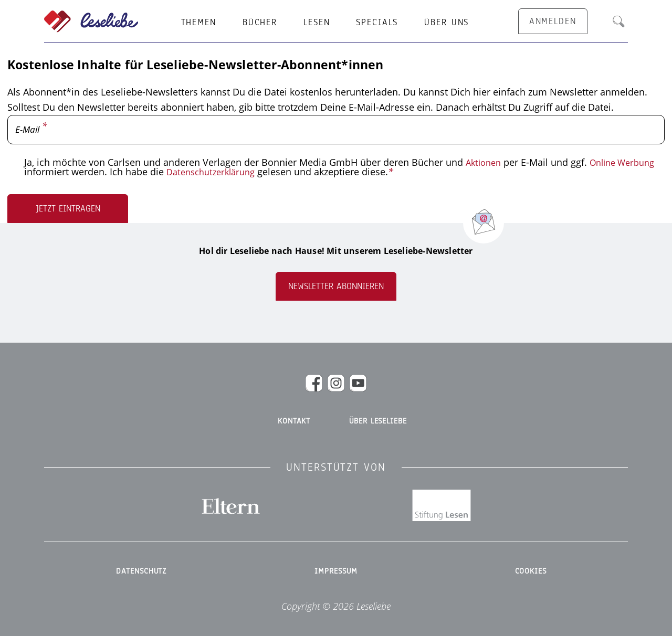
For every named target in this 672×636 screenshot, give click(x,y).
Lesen (317, 23)
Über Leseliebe (378, 420)
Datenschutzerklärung (290, 172)
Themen (199, 23)
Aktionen (485, 162)
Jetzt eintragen (68, 208)
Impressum (336, 561)
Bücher (260, 23)
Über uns (447, 23)
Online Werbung (60, 172)
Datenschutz (142, 561)
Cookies (531, 561)
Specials (377, 23)
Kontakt (294, 420)
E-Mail (28, 130)
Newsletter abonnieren (336, 286)
